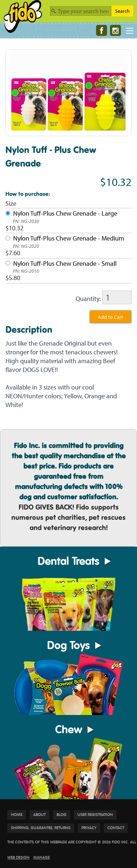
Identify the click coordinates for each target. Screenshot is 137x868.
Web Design (18, 858)
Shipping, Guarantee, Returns (41, 828)
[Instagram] (115, 30)
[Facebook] (102, 30)
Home (17, 815)
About (39, 815)
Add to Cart (111, 317)
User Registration (95, 815)
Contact (116, 828)
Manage (41, 858)
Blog (62, 815)
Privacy (89, 828)
